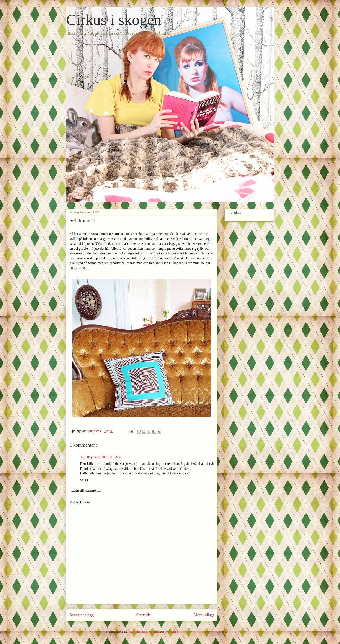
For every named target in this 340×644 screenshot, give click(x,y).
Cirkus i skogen (114, 20)
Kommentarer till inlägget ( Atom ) (154, 631)
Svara (84, 480)
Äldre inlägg (204, 615)
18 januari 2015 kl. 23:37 (104, 457)
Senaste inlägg (82, 615)
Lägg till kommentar (87, 490)
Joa (83, 457)
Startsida (143, 615)
